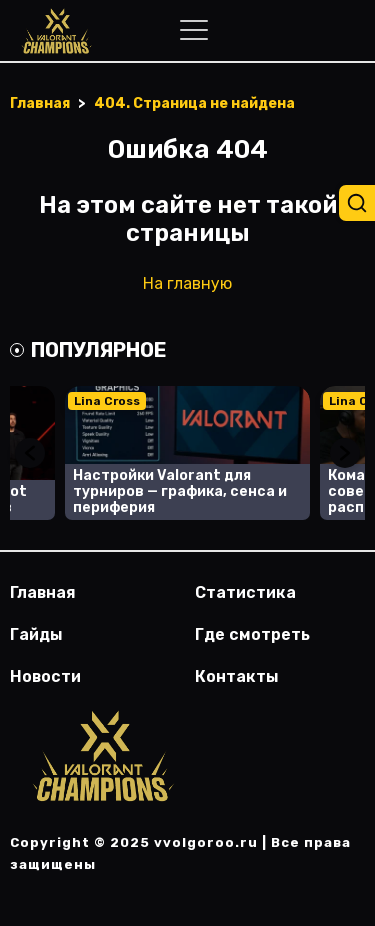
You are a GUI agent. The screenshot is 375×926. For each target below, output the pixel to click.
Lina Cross (107, 401)
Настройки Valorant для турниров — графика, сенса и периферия (180, 491)
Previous (30, 453)
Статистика (245, 592)
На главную (187, 283)
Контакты (237, 676)
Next (345, 453)
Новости (45, 676)
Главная (43, 592)
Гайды (36, 634)
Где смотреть (252, 634)
